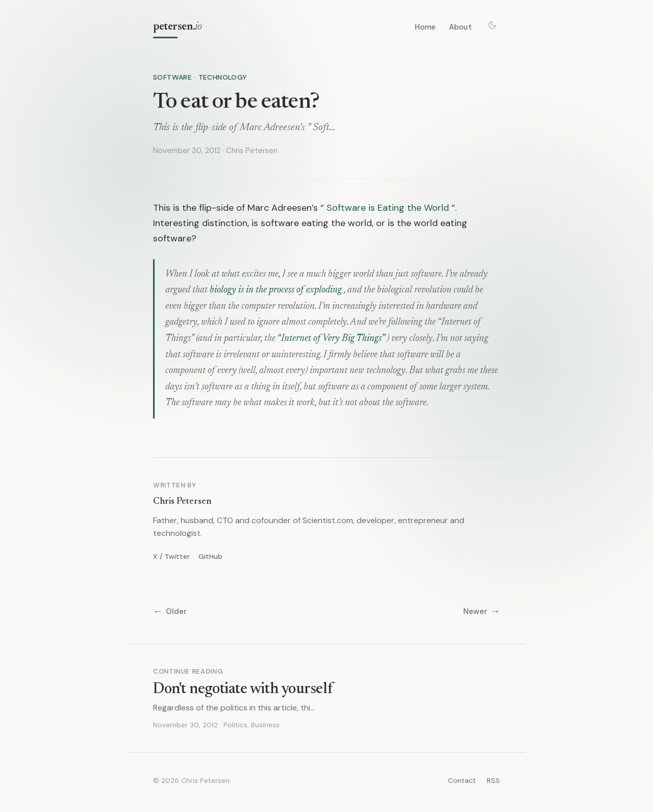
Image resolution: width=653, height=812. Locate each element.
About (460, 27)
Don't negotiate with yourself (243, 690)
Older (170, 612)
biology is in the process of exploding (276, 290)
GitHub (210, 556)
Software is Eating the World (388, 208)
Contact (462, 780)
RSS (493, 780)
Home (425, 27)
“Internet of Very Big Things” (331, 339)
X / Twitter (171, 556)
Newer (482, 612)
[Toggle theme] (492, 25)
